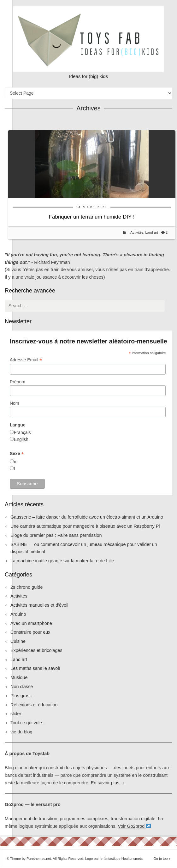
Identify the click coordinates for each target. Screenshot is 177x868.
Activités (137, 232)
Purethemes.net (39, 859)
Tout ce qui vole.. (27, 723)
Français (22, 432)
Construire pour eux (30, 632)
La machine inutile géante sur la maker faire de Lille (62, 561)
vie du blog (21, 732)
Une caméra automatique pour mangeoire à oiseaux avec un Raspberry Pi (85, 526)
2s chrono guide (27, 587)
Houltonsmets (132, 859)
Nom (15, 403)
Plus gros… (22, 696)
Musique (19, 677)
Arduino (18, 614)
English (21, 439)
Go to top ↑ (162, 859)
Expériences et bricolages (37, 650)
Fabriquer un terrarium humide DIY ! (92, 217)
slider (16, 714)
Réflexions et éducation (34, 705)
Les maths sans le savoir (35, 668)
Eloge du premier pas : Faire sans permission (56, 535)
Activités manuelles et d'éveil (39, 605)
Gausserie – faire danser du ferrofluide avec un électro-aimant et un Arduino (87, 517)
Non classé (22, 687)
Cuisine (18, 641)
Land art (151, 232)
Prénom (18, 382)
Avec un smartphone (31, 623)
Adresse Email (26, 360)
